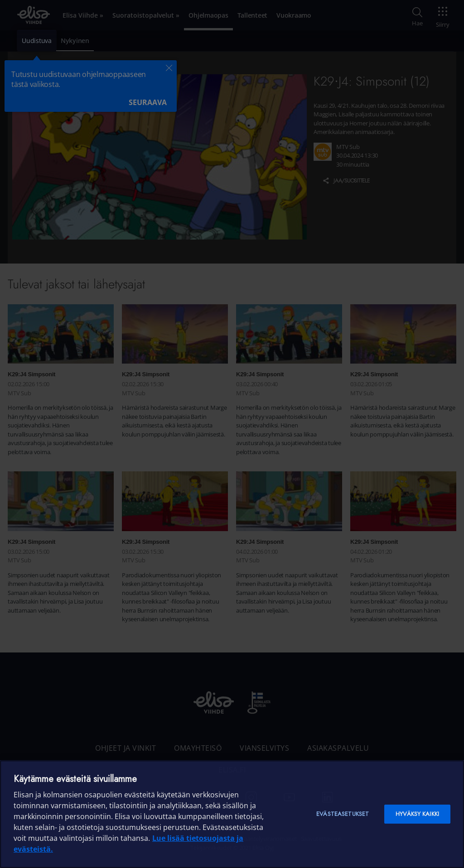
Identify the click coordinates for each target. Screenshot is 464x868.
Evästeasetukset (343, 814)
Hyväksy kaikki (417, 814)
